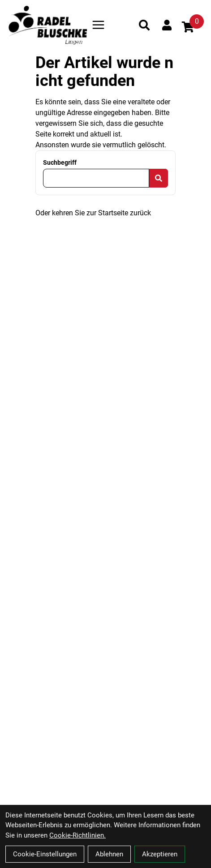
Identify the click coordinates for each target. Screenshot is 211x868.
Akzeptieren (160, 854)
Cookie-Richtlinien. (78, 835)
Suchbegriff (60, 162)
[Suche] (144, 25)
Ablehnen (109, 854)
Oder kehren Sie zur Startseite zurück (93, 213)
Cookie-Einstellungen (45, 854)
